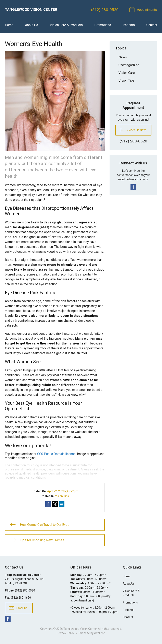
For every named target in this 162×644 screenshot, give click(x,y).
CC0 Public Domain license (56, 454)
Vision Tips (62, 496)
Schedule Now (133, 130)
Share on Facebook (48, 504)
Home (9, 25)
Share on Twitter (55, 504)
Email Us (18, 608)
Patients (129, 25)
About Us (32, 25)
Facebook (133, 187)
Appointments (144, 9)
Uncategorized (129, 65)
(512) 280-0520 (105, 10)
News (123, 57)
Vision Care (127, 73)
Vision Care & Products (66, 25)
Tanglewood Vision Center (80, 629)
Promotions (103, 25)
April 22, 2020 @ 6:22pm (63, 491)
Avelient (99, 633)
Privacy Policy (65, 633)
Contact (152, 25)
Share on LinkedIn (62, 504)
